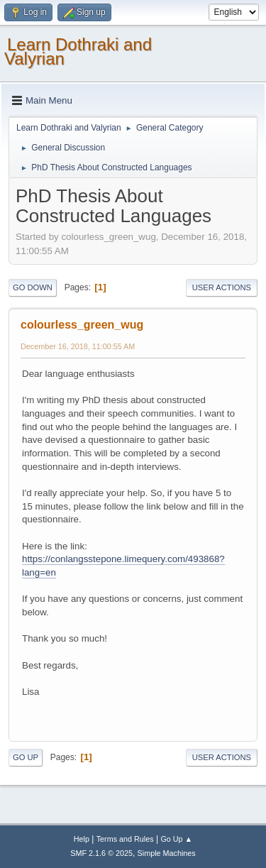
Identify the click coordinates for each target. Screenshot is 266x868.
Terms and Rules (125, 839)
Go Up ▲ (176, 839)
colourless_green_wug (82, 325)
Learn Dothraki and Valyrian (78, 51)
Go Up (26, 757)
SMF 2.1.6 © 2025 (101, 853)
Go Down (33, 287)
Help (82, 839)
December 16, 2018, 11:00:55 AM (78, 346)
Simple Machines (167, 853)
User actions (222, 287)
